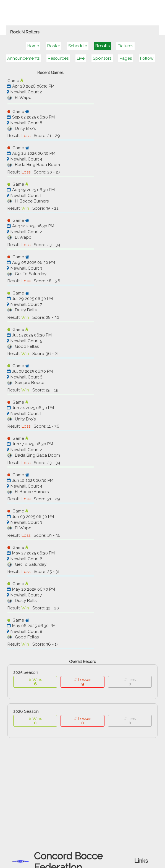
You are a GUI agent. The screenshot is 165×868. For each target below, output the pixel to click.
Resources (58, 58)
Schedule (78, 46)
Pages (126, 58)
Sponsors (102, 58)
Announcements (23, 58)
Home (33, 46)
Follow (147, 58)
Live (81, 58)
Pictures (125, 46)
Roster (54, 46)
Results (102, 46)
